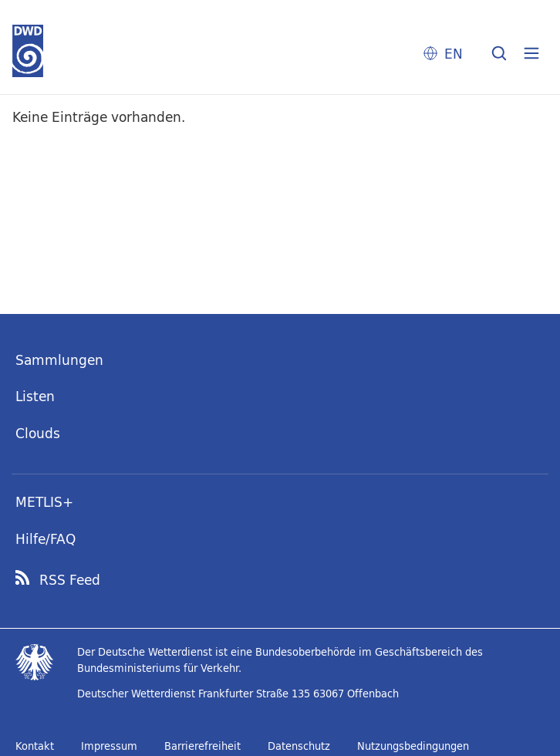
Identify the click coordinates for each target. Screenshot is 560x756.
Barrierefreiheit (202, 746)
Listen (35, 396)
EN (454, 54)
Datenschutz (299, 746)
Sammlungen (59, 360)
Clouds (38, 433)
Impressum (109, 746)
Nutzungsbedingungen (413, 746)
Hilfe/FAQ (46, 539)
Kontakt (35, 746)
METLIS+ (44, 502)
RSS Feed (70, 580)
